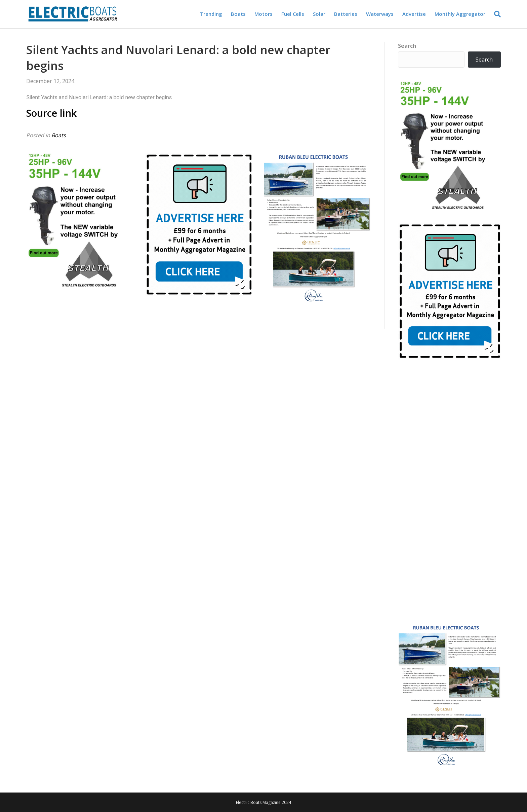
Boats (238, 14)
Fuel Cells (293, 14)
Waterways (380, 14)
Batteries (346, 14)
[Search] (495, 14)
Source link (51, 113)
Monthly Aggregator (460, 14)
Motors (263, 14)
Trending (211, 14)
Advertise (414, 14)
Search (407, 46)
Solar (319, 14)
